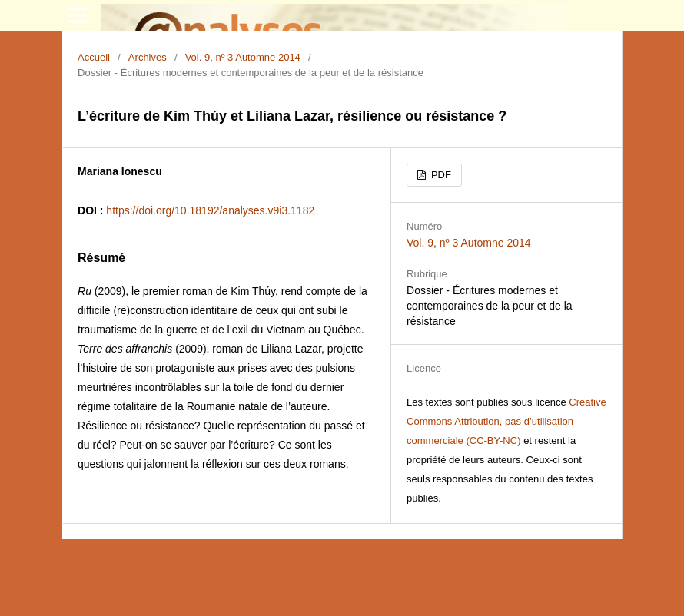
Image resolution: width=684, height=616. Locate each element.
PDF (440, 175)
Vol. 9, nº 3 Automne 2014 (243, 57)
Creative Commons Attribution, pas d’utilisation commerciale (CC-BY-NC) (506, 421)
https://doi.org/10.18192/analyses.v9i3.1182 (210, 210)
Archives (148, 57)
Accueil (94, 57)
